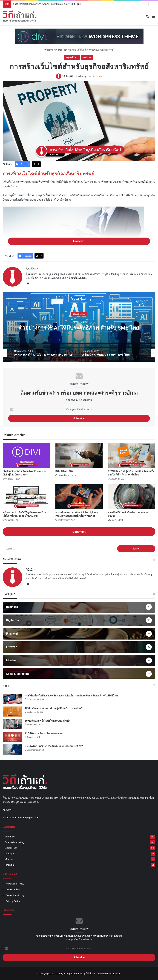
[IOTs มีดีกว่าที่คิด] (79, 456)
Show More (79, 241)
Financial (10, 865)
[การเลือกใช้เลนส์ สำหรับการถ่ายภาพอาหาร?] (132, 497)
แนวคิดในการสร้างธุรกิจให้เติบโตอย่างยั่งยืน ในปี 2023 (54, 746)
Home (49, 50)
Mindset (9, 859)
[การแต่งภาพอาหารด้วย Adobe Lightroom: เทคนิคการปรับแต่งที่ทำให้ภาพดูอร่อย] (79, 497)
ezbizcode (115, 974)
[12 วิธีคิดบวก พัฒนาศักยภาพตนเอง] (12, 737)
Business (10, 837)
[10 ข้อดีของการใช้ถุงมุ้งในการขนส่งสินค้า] (12, 724)
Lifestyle (9, 853)
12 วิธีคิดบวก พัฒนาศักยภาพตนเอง (44, 733)
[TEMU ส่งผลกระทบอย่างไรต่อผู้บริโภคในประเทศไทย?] (12, 712)
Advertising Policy (15, 884)
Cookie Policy (13, 890)
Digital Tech (61, 50)
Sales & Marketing (14, 842)
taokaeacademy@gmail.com (25, 818)
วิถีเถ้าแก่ (66, 76)
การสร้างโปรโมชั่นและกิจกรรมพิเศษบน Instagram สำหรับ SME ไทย (47, 4)
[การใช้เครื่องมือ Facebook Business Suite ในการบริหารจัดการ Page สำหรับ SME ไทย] (12, 699)
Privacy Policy (13, 901)
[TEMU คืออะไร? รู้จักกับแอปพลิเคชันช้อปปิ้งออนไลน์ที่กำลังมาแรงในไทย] (132, 456)
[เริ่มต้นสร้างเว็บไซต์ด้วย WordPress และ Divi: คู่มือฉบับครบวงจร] (26, 456)
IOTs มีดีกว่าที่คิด (64, 471)
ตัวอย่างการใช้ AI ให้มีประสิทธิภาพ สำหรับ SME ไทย (79, 328)
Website (87, 57)
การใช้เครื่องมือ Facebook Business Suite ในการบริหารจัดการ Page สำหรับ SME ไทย (71, 696)
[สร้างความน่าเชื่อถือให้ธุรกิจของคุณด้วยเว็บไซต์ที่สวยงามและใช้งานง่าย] (26, 497)
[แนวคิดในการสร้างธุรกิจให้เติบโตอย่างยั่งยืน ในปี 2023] (12, 749)
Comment (79, 532)
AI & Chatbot (79, 314)
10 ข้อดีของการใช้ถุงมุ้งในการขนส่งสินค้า (47, 721)
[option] (79, 327)
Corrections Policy (15, 895)
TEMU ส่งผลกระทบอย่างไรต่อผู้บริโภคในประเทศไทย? (54, 708)
